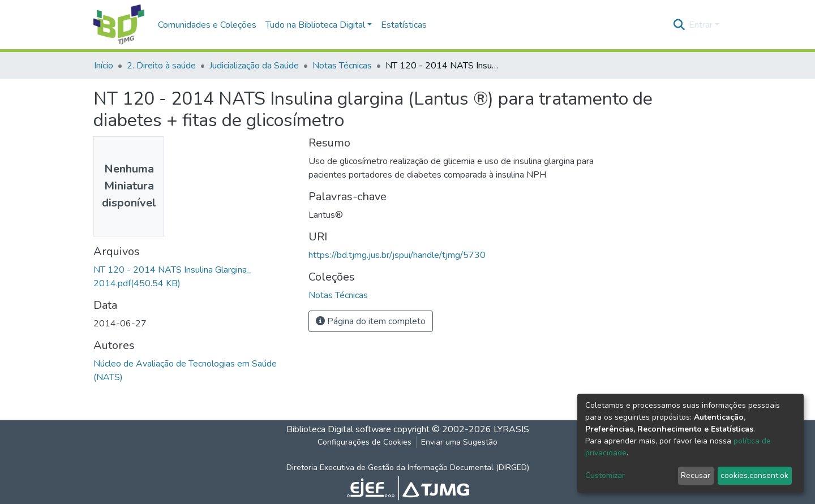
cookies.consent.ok (754, 475)
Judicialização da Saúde (254, 66)
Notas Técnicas (342, 66)
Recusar (696, 475)
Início (104, 66)
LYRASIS (511, 429)
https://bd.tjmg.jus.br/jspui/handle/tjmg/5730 (397, 255)
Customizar (605, 475)
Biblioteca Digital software (339, 429)
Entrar (701, 25)
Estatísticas (404, 25)
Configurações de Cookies (364, 442)
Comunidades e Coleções (207, 25)
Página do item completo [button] (371, 321)
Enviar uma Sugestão (459, 442)
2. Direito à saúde (161, 66)
